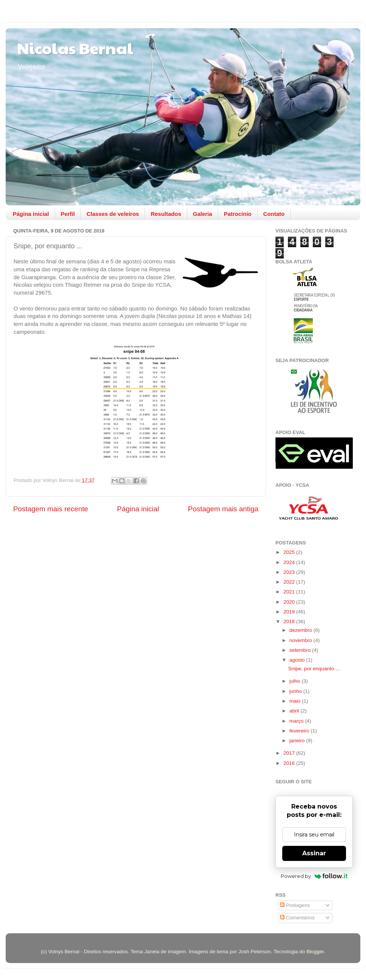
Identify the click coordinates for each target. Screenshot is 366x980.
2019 (290, 612)
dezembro (301, 630)
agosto (298, 660)
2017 (290, 753)
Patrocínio (238, 214)
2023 (290, 572)
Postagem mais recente (51, 509)
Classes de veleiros (113, 214)
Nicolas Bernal (75, 48)
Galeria (202, 214)
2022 (290, 582)
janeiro (298, 741)
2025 (290, 552)
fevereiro (300, 731)
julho (295, 681)
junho (296, 691)
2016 (290, 763)
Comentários (297, 918)
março (297, 721)
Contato (274, 214)
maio (296, 701)
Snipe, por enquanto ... (314, 669)
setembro (301, 650)
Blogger (315, 952)
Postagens (295, 905)
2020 (290, 602)
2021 (290, 592)
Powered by (314, 876)
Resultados (166, 214)
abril (295, 711)
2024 (290, 562)
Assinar (314, 853)
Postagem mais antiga (223, 509)
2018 (290, 621)
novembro (301, 640)
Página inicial (31, 214)
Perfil (68, 214)
